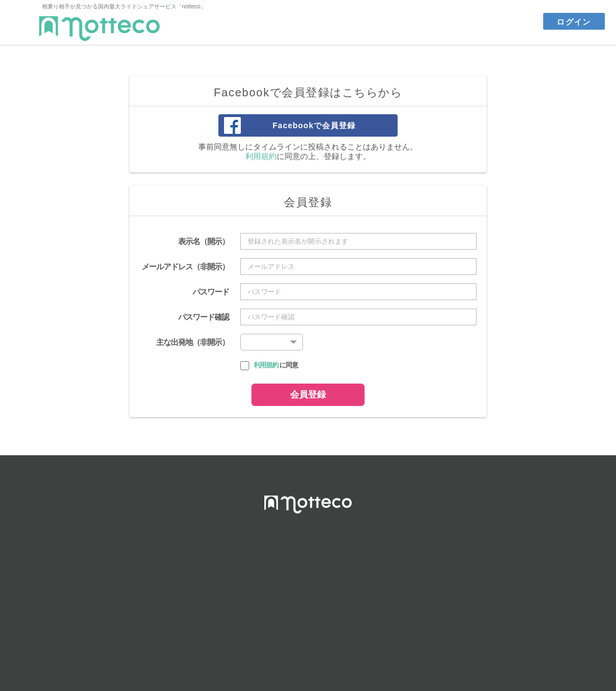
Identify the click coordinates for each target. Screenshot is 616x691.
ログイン (574, 22)
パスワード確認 (204, 317)
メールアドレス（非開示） (185, 267)
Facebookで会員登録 (314, 125)
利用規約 (261, 156)
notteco (99, 29)
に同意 (276, 365)
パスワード (211, 292)
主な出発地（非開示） (193, 342)
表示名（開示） (204, 241)
